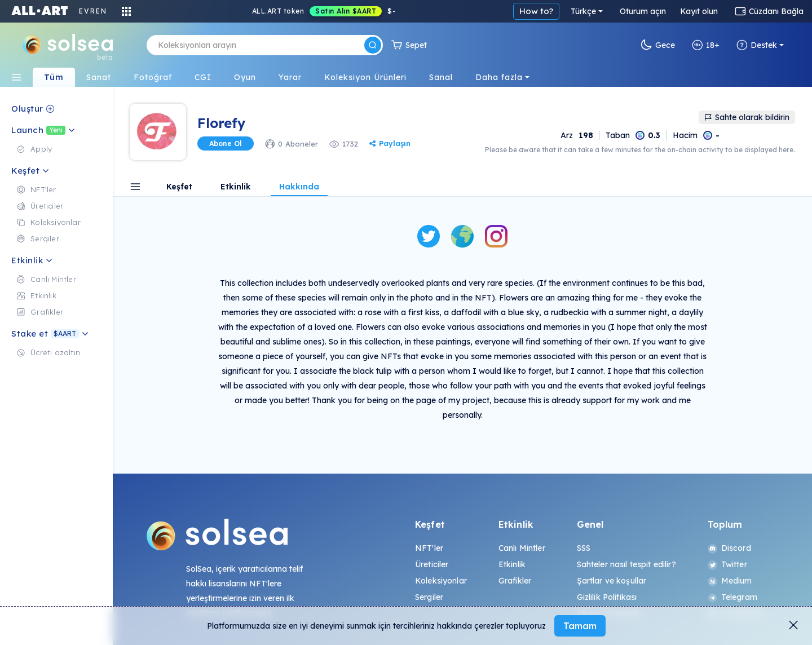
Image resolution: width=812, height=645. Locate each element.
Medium (730, 581)
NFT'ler (429, 548)
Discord (729, 548)
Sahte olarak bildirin (747, 117)
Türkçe (583, 11)
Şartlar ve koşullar (612, 581)
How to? (536, 11)
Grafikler (515, 581)
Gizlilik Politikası (607, 597)
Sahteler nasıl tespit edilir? (626, 564)
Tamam (580, 626)
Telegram (732, 597)
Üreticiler (432, 564)
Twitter (727, 564)
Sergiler (429, 597)
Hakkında (299, 187)
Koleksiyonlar (441, 581)
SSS (584, 548)
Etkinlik (236, 187)
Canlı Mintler (522, 548)
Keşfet (179, 187)
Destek (757, 45)
